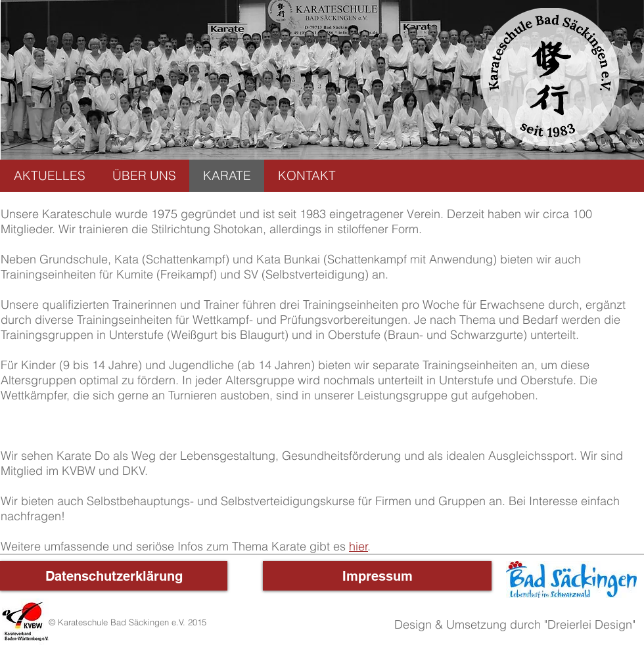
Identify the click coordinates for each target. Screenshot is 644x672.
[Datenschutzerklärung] (114, 576)
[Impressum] (377, 576)
